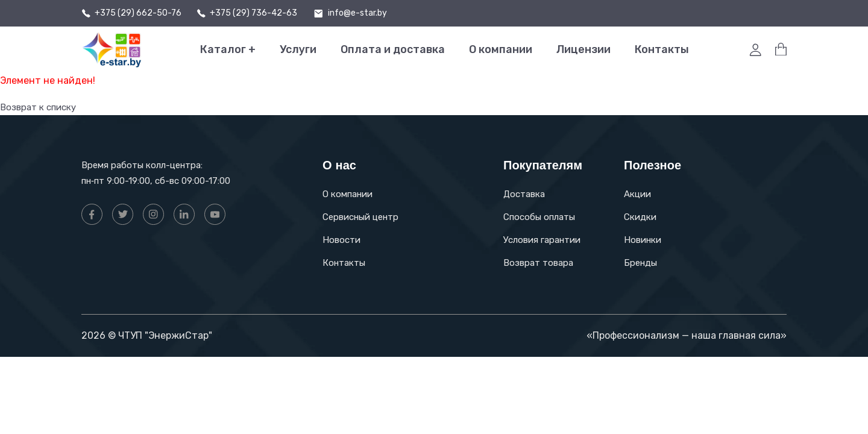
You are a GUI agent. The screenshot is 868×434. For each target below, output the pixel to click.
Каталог (228, 50)
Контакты (662, 49)
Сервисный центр (360, 217)
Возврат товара (538, 263)
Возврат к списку (41, 107)
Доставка (524, 194)
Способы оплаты (539, 217)
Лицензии (583, 49)
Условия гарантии (542, 240)
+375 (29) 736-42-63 (253, 13)
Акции (637, 194)
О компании (501, 49)
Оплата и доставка (393, 49)
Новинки (643, 240)
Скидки (640, 217)
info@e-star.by (357, 13)
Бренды (640, 263)
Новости (341, 240)
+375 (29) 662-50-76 (138, 13)
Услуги (298, 49)
